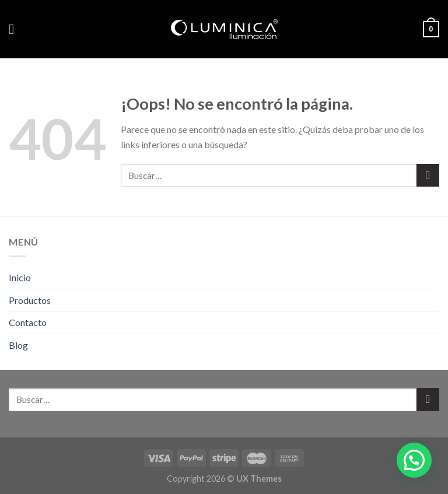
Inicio (20, 277)
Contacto (28, 322)
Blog (18, 345)
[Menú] (16, 29)
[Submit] (428, 175)
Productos (30, 300)
